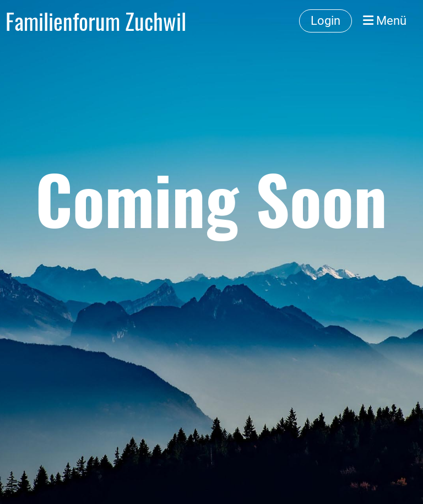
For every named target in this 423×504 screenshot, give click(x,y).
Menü (385, 21)
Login (326, 21)
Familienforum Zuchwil (96, 21)
